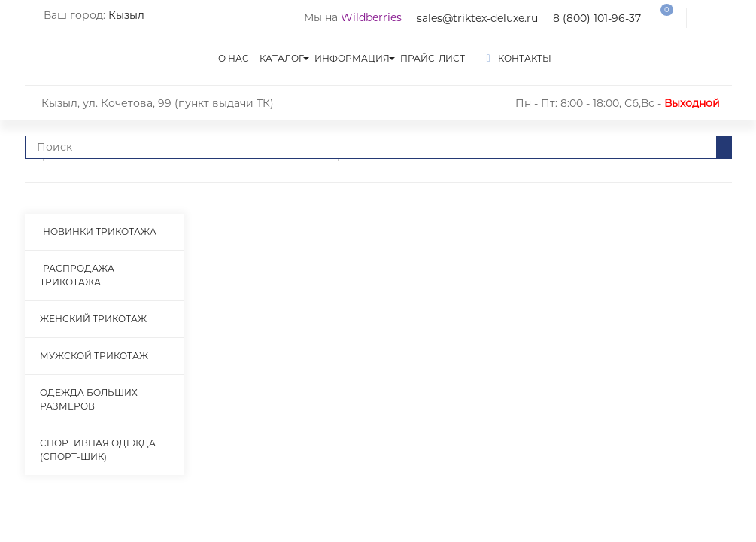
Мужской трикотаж (94, 356)
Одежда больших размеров (89, 399)
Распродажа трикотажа (77, 275)
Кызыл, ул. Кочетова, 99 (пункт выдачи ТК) (158, 103)
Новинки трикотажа (100, 231)
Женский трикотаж (93, 319)
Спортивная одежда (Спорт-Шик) (98, 450)
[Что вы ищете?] (371, 147)
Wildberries (371, 17)
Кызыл (126, 15)
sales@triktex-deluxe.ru (477, 18)
